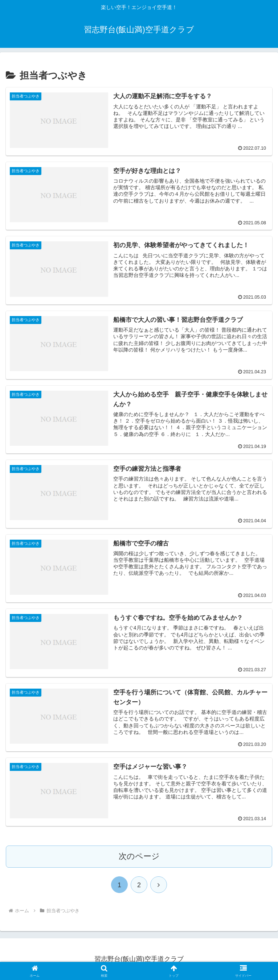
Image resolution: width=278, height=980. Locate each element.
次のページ (139, 856)
